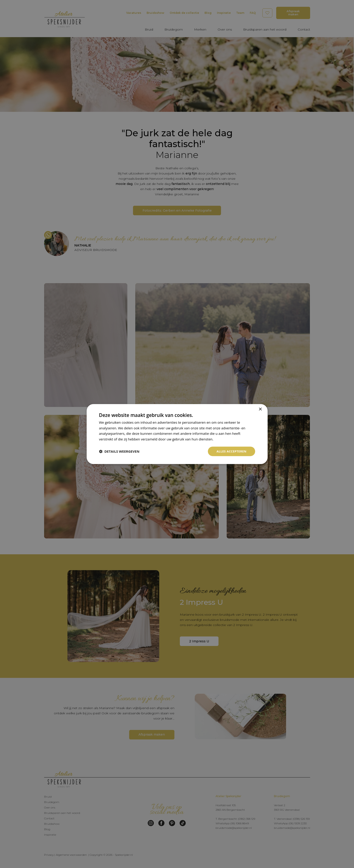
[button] (119, 451)
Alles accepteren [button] (231, 451)
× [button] (260, 409)
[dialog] (177, 434)
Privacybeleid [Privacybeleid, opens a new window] (225, 439)
